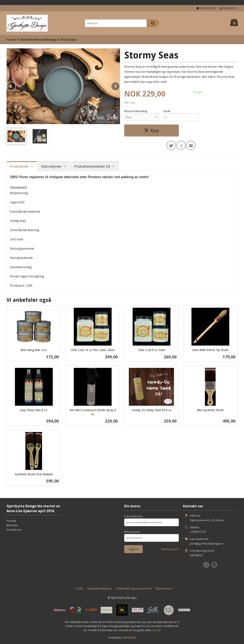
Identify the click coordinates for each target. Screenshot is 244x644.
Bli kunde (12, 525)
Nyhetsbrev (164, 588)
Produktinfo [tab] (19, 166)
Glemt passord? (170, 549)
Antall (167, 111)
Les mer (156, 630)
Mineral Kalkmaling (136, 111)
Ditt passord (132, 532)
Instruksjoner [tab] (51, 166)
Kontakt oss (14, 530)
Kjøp (152, 130)
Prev (16, 85)
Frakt (79, 588)
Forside (11, 40)
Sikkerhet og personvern (134, 588)
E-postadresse (134, 516)
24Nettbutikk (129, 638)
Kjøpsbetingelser (100, 588)
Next (120, 85)
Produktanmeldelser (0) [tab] (92, 166)
